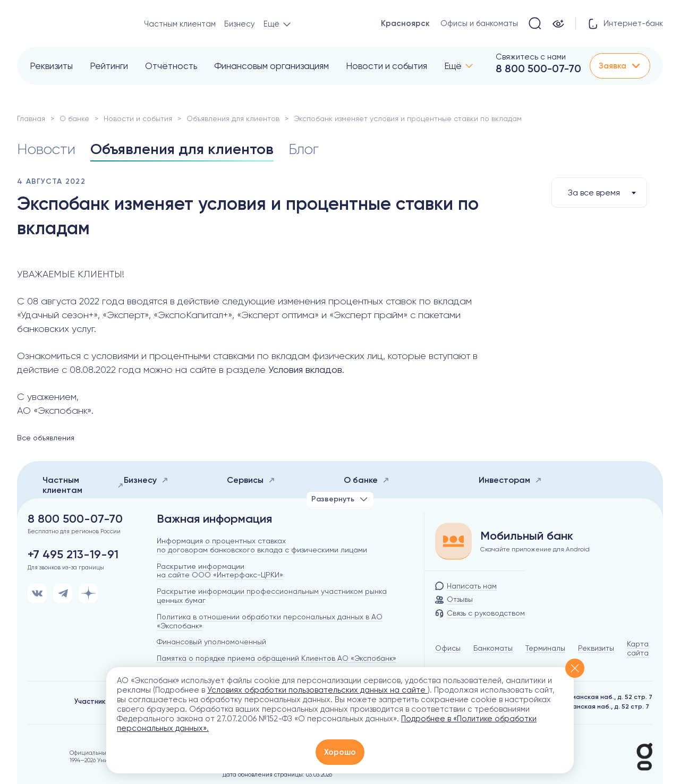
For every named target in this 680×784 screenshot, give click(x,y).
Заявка (620, 66)
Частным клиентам (180, 24)
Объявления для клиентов (233, 118)
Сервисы (251, 480)
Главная (31, 118)
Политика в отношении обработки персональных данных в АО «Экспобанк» (270, 621)
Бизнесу (240, 24)
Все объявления (46, 438)
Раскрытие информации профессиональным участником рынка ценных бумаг (272, 596)
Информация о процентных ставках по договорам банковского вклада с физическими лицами (262, 545)
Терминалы (545, 648)
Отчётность (171, 66)
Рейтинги (109, 66)
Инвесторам (510, 480)
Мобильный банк (527, 536)
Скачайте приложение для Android (535, 549)
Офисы (448, 648)
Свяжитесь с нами (531, 57)
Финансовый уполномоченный (211, 642)
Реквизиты (51, 66)
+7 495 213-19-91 (73, 555)
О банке (74, 118)
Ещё (453, 66)
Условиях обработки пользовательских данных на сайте (317, 690)
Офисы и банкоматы (479, 23)
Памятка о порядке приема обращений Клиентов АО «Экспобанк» (277, 658)
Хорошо (340, 752)
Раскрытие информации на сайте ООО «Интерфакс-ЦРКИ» (220, 571)
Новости (46, 149)
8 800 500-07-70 (538, 69)
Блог (304, 149)
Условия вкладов (305, 369)
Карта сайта (638, 648)
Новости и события (386, 66)
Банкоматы (493, 648)
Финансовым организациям (271, 66)
